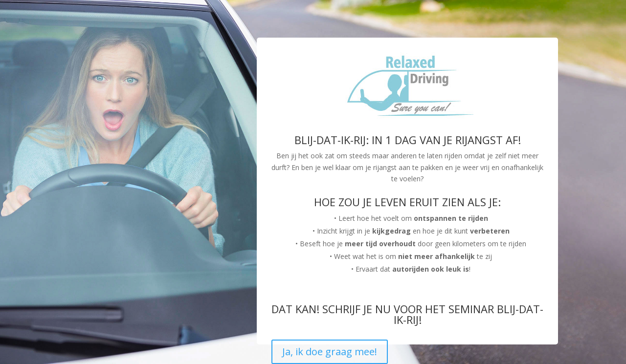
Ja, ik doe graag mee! (330, 352)
